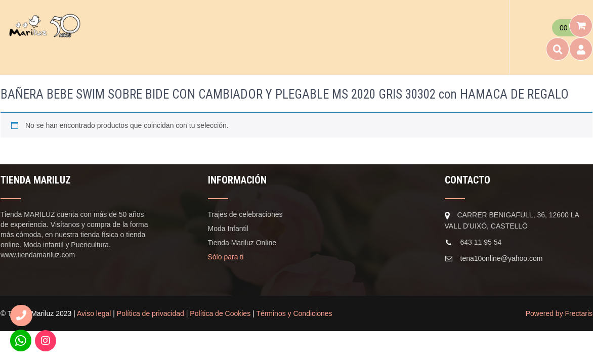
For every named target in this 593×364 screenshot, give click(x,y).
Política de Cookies (220, 313)
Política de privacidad (151, 313)
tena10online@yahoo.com (502, 258)
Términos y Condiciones (294, 313)
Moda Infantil (228, 229)
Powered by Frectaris (559, 313)
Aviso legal (94, 313)
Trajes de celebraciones (245, 214)
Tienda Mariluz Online (242, 243)
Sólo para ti (226, 257)
